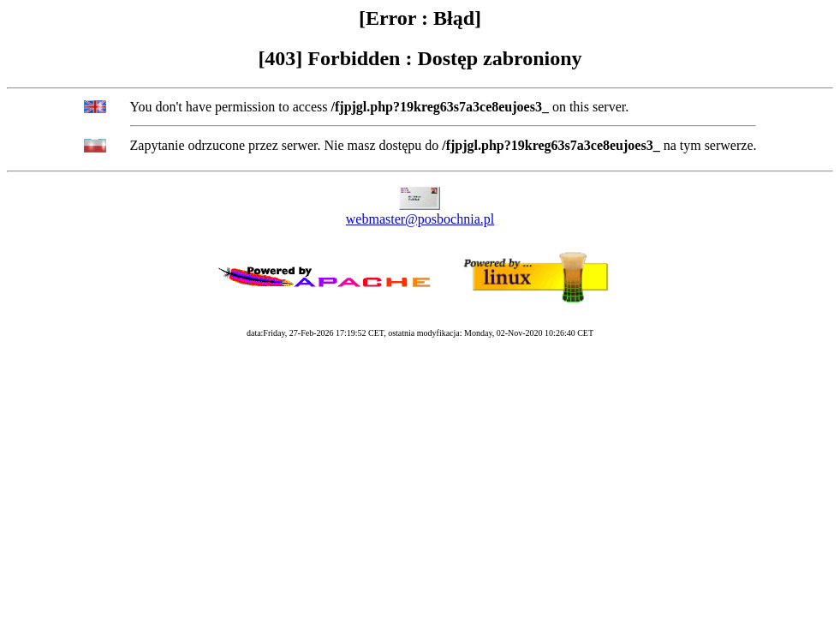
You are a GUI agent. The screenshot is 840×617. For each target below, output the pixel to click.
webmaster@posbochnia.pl (420, 219)
